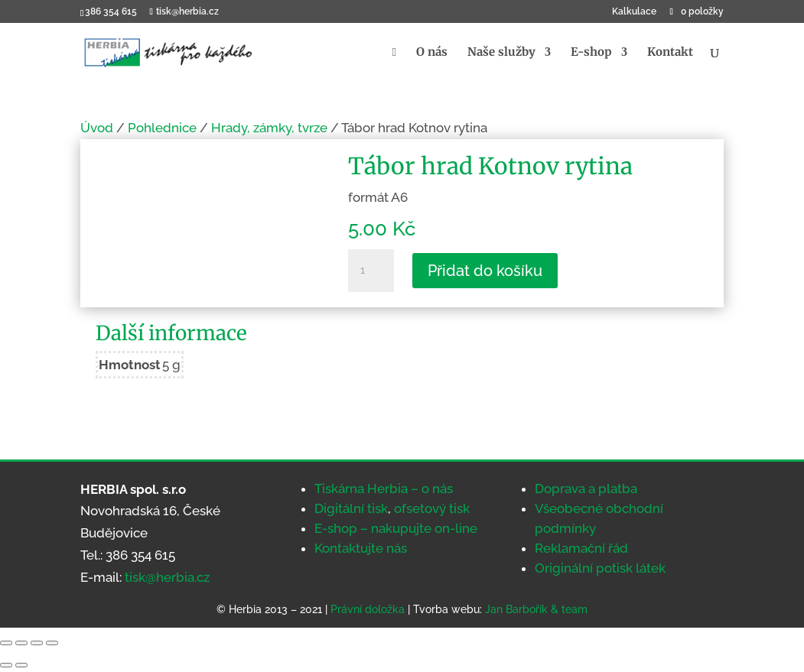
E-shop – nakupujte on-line (396, 528)
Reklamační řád (581, 548)
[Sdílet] (37, 643)
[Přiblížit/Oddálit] (6, 643)
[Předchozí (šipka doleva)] (6, 665)
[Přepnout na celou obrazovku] (21, 643)
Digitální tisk (351, 508)
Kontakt (670, 53)
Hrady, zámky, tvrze (269, 128)
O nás (432, 53)
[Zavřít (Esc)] (52, 643)
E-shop (591, 53)
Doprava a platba (586, 489)
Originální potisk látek (600, 568)
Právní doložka (368, 609)
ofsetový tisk (432, 508)
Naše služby (501, 53)
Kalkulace (634, 12)
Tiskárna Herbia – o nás (384, 489)
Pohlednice (162, 128)
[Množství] (371, 271)
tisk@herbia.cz (167, 577)
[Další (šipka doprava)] (21, 665)
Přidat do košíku (485, 271)
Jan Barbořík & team (536, 609)
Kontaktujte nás (361, 548)
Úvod (97, 128)
